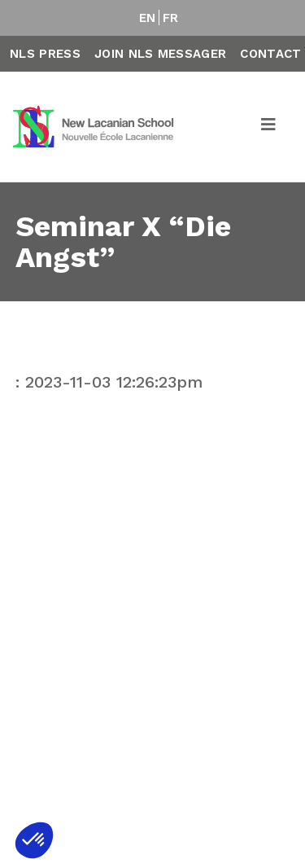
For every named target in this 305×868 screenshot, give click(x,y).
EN (148, 18)
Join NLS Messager (160, 54)
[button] (34, 840)
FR (171, 18)
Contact (270, 54)
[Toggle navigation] (269, 127)
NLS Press (45, 54)
